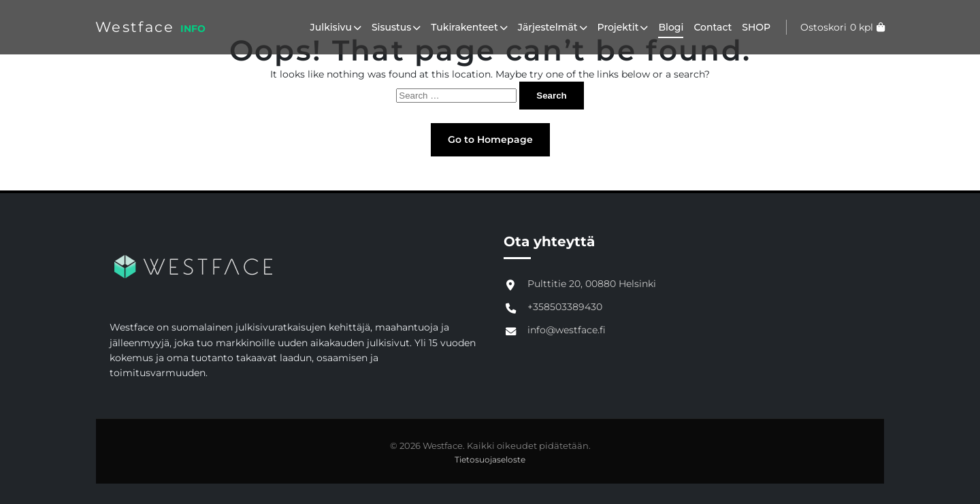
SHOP (756, 27)
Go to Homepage (490, 139)
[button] (357, 27)
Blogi (671, 27)
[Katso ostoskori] (835, 27)
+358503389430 (565, 307)
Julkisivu (336, 27)
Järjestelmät (553, 27)
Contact (713, 27)
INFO (193, 29)
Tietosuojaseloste (490, 459)
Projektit (623, 27)
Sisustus (396, 27)
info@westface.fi (567, 330)
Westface (135, 27)
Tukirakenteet (469, 27)
